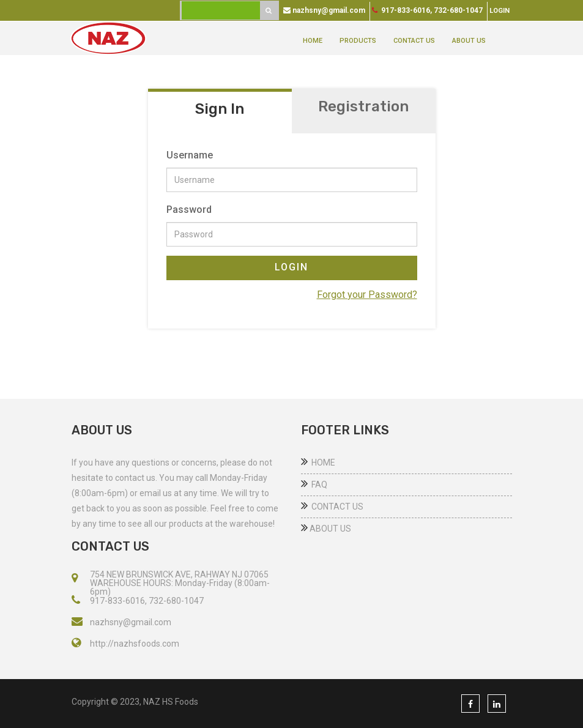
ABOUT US (469, 41)
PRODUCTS (358, 41)
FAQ (314, 485)
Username (190, 155)
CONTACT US (414, 41)
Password (189, 210)
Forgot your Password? (367, 295)
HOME (313, 41)
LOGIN (291, 267)
